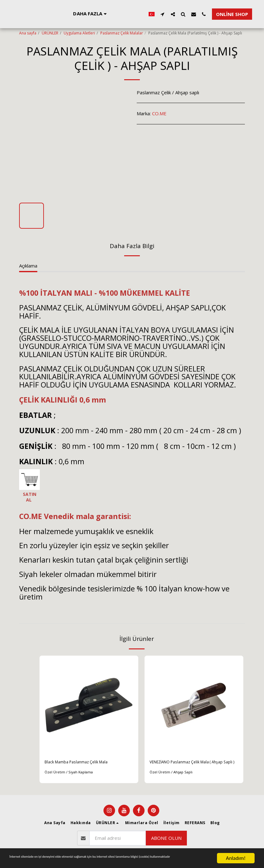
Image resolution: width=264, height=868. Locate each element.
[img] (89, 705)
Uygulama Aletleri (79, 33)
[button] (252, 14)
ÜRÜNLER (50, 33)
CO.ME (159, 113)
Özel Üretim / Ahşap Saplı (172, 781)
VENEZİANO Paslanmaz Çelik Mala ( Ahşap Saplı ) (187, 766)
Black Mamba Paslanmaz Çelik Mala (82, 763)
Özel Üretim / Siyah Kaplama (70, 774)
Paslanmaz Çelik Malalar (122, 33)
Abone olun (166, 841)
